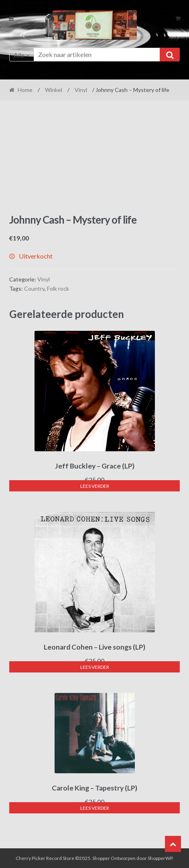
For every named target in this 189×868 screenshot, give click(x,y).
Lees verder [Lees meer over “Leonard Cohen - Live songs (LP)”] (95, 667)
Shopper (101, 858)
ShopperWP (160, 858)
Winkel (54, 90)
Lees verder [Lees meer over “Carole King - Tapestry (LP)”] (95, 808)
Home (25, 90)
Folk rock (58, 288)
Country (34, 288)
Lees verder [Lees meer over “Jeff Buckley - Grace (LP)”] (95, 486)
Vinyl (81, 90)
